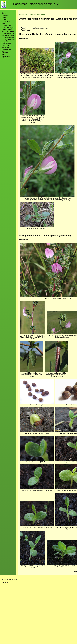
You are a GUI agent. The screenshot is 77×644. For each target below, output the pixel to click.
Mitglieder (5, 52)
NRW (5, 20)
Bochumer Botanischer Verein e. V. (36, 4)
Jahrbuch (6, 41)
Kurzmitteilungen (9, 37)
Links (3, 54)
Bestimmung (7, 25)
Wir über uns (6, 50)
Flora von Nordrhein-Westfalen (32, 15)
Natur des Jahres (8, 31)
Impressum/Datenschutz (10, 579)
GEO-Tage (5, 47)
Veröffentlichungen (9, 39)
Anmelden (5, 583)
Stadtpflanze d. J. (9, 33)
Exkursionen (6, 45)
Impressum (6, 57)
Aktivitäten (5, 15)
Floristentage (6, 43)
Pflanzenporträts (7, 29)
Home (4, 13)
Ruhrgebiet (7, 21)
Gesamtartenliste (9, 27)
